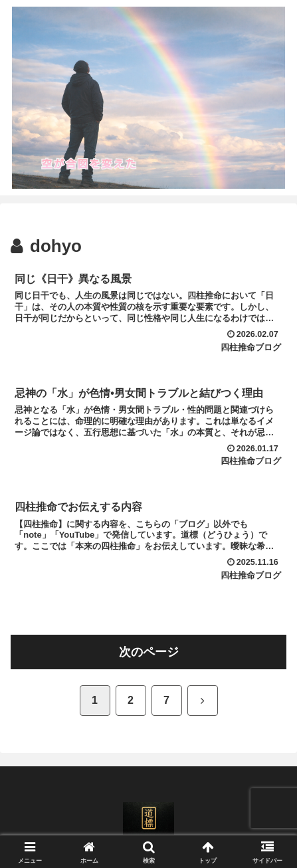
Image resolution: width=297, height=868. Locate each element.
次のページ (149, 652)
